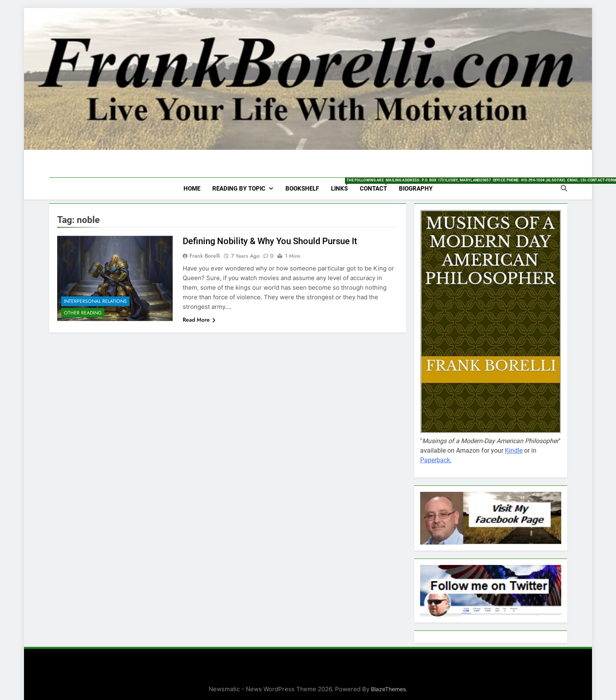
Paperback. (436, 460)
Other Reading (83, 313)
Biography (416, 189)
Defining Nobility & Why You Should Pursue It (270, 241)
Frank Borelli (205, 256)
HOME (192, 189)
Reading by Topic (239, 189)
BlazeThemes (388, 689)
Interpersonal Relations (95, 301)
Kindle (514, 450)
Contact (376, 185)
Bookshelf (302, 189)
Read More (199, 320)
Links (342, 185)
